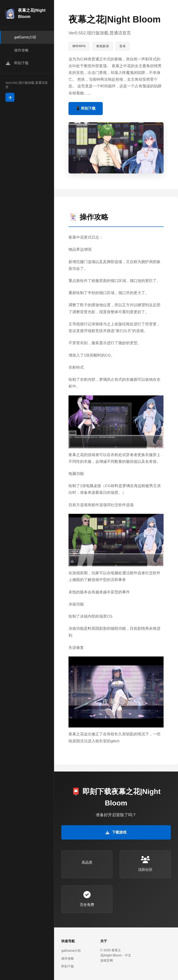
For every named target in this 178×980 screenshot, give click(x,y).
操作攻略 (68, 958)
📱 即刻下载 (86, 108)
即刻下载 (68, 966)
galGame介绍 (71, 951)
